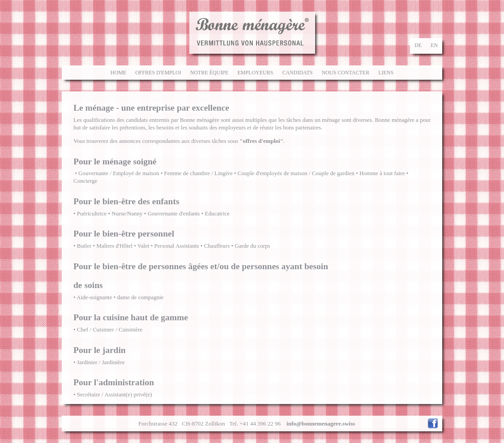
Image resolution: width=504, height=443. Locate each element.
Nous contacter (345, 73)
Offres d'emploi (158, 73)
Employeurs (255, 73)
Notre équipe (209, 73)
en (434, 45)
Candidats (297, 73)
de (418, 45)
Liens (386, 73)
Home (118, 73)
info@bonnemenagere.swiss (321, 424)
